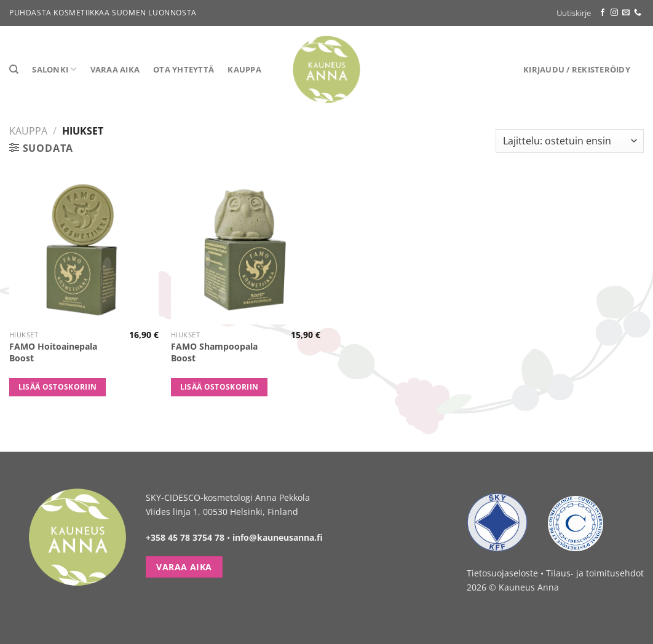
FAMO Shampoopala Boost (214, 352)
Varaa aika (115, 69)
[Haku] (14, 69)
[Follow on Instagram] (614, 13)
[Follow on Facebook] (603, 13)
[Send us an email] (626, 13)
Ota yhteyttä (184, 69)
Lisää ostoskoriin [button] (58, 387)
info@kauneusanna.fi (278, 537)
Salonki (54, 69)
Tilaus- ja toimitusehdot (595, 573)
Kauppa (244, 69)
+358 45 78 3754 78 (185, 537)
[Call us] (638, 13)
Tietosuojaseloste (502, 573)
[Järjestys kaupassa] (570, 141)
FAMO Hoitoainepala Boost (53, 352)
